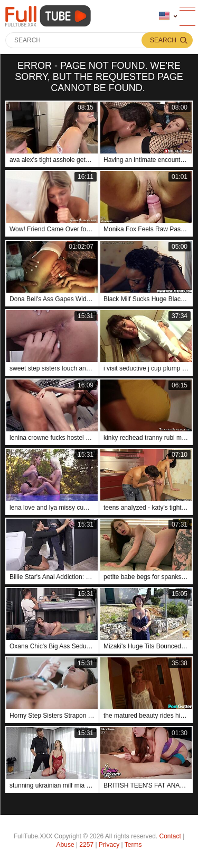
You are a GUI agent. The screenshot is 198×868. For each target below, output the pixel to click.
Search (163, 40)
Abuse (65, 845)
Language (164, 16)
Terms (133, 845)
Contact (170, 836)
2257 (86, 845)
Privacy (109, 845)
